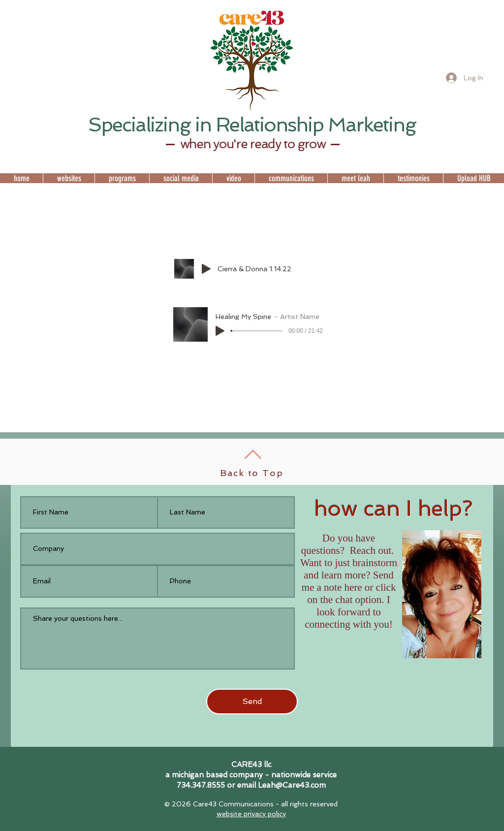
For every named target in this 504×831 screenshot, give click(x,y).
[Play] (206, 269)
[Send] (252, 702)
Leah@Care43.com (292, 785)
